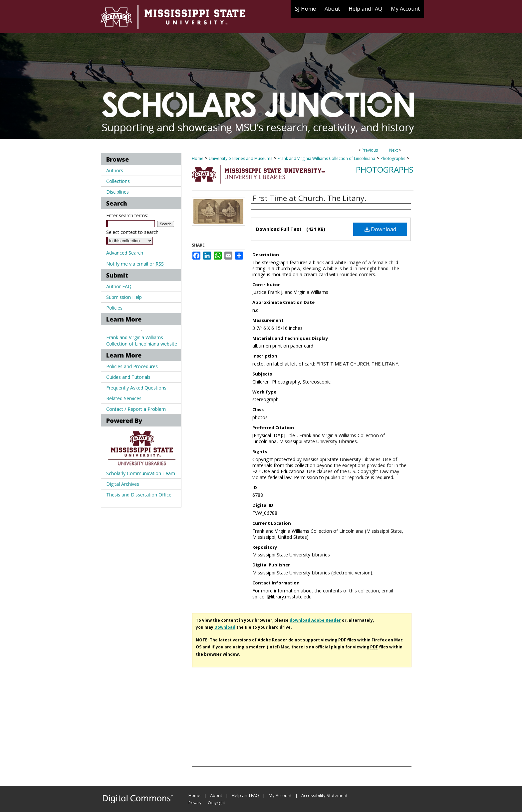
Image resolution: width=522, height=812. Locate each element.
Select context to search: (133, 232)
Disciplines (118, 192)
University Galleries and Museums (241, 158)
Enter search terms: (127, 215)
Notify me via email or (135, 264)
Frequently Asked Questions (136, 388)
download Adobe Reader (315, 620)
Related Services (124, 398)
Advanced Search (125, 253)
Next (393, 150)
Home (198, 158)
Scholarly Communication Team (141, 473)
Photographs (393, 158)
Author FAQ (119, 286)
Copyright (216, 803)
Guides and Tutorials (128, 377)
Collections (118, 181)
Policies (114, 308)
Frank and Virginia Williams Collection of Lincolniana (326, 158)
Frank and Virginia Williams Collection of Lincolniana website (142, 341)
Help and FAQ (245, 795)
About (216, 795)
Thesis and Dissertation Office (139, 495)
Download (380, 229)
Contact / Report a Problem (136, 409)
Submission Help (124, 297)
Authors (115, 170)
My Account (280, 795)
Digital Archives (123, 484)
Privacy (195, 803)
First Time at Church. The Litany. (309, 198)
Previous (370, 150)
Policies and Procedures (132, 366)
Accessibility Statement (324, 795)
